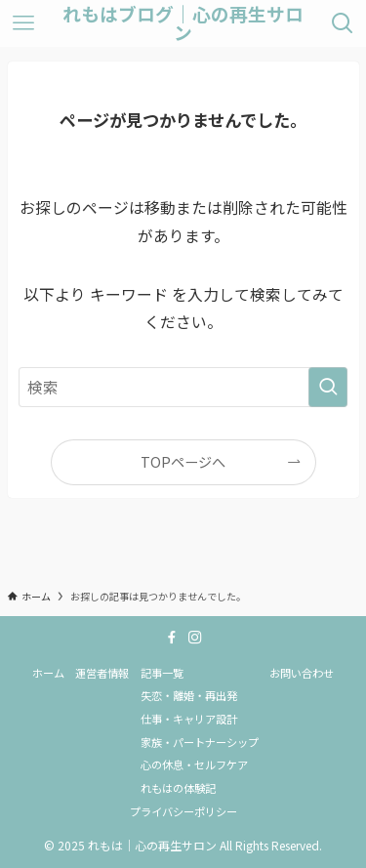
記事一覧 (162, 673)
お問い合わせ (302, 673)
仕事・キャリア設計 (189, 719)
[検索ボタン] (343, 23)
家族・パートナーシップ (200, 742)
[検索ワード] (183, 388)
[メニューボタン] (23, 23)
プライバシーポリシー (183, 811)
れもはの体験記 (178, 788)
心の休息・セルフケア (194, 765)
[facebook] (172, 638)
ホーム (48, 673)
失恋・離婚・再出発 (189, 695)
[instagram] (195, 638)
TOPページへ (183, 462)
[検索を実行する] (328, 388)
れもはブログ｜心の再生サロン (183, 23)
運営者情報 (102, 673)
